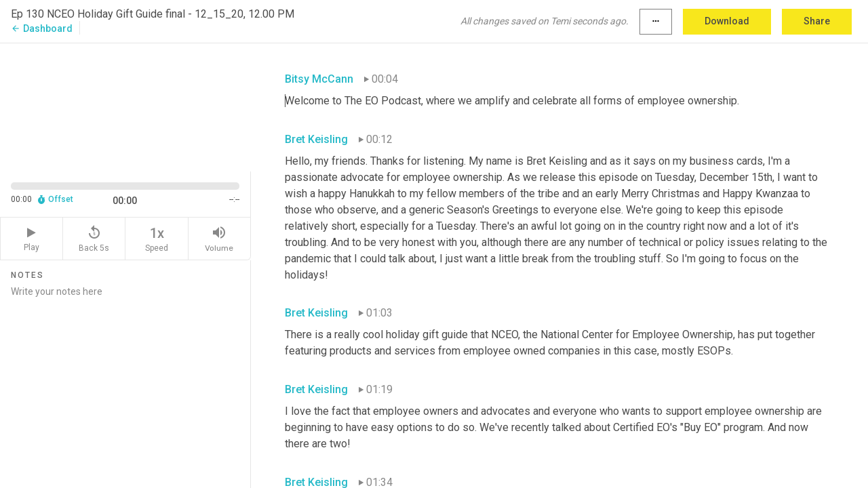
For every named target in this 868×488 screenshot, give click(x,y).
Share (817, 21)
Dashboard (42, 28)
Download (727, 21)
